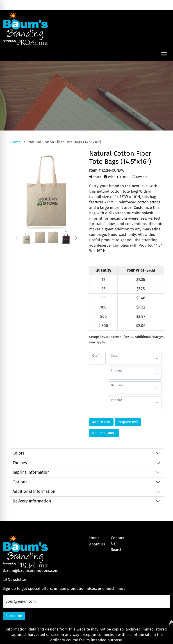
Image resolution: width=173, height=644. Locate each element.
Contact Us (117, 541)
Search (121, 5)
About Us (97, 544)
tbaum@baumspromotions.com (31, 571)
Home (94, 538)
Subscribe (14, 616)
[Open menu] (164, 54)
